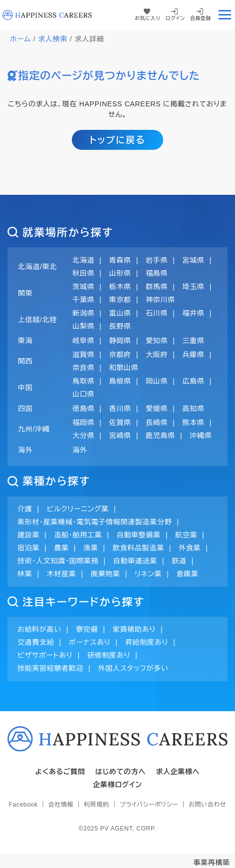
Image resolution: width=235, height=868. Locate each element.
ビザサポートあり (45, 655)
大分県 (83, 435)
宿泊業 (28, 548)
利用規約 (97, 805)
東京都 (120, 300)
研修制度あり (109, 655)
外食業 (190, 548)
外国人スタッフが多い (133, 668)
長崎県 (157, 423)
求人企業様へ (178, 772)
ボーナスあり (90, 642)
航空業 (186, 535)
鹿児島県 (160, 435)
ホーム (20, 39)
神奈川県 (160, 300)
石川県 (157, 313)
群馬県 (157, 287)
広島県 (194, 381)
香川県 (120, 409)
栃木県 (120, 287)
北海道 (83, 260)
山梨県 (83, 326)
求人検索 (53, 39)
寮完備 (87, 629)
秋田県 (83, 273)
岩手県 (157, 260)
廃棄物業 (106, 574)
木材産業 (62, 574)
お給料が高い (39, 629)
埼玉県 (194, 287)
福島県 (157, 273)
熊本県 (194, 423)
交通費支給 (36, 642)
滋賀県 (83, 355)
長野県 (120, 326)
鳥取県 (83, 381)
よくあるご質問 (60, 772)
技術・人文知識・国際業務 (58, 561)
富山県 (120, 313)
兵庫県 (194, 355)
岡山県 (157, 381)
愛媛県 (157, 409)
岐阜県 (83, 341)
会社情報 (61, 805)
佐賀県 (120, 423)
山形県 (120, 273)
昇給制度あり (147, 642)
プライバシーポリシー (149, 805)
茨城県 (83, 287)
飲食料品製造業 (138, 548)
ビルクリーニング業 (78, 509)
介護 (25, 509)
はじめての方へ (121, 772)
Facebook (23, 805)
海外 (80, 450)
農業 (61, 548)
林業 (25, 574)
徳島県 (83, 409)
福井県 (194, 313)
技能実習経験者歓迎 (50, 668)
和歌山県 (124, 368)
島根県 (120, 381)
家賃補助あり (134, 629)
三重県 (194, 341)
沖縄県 (201, 435)
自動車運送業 (135, 561)
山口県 (83, 394)
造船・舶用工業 (78, 535)
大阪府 (157, 355)
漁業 (91, 548)
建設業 (28, 535)
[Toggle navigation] (225, 15)
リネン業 (148, 574)
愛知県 (157, 341)
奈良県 (83, 368)
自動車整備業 (139, 535)
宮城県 (194, 260)
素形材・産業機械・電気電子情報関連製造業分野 (95, 522)
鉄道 (179, 561)
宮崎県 (120, 435)
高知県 (194, 409)
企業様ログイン (117, 785)
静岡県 (120, 341)
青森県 (120, 260)
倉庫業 (188, 574)
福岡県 (83, 423)
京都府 (120, 355)
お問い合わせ (208, 805)
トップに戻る (117, 140)
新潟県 (83, 313)
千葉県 (83, 300)
